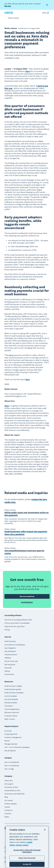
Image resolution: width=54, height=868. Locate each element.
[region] (27, 847)
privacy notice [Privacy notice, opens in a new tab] (22, 845)
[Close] (45, 830)
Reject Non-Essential (27, 858)
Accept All (27, 864)
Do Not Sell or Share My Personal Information (27, 851)
